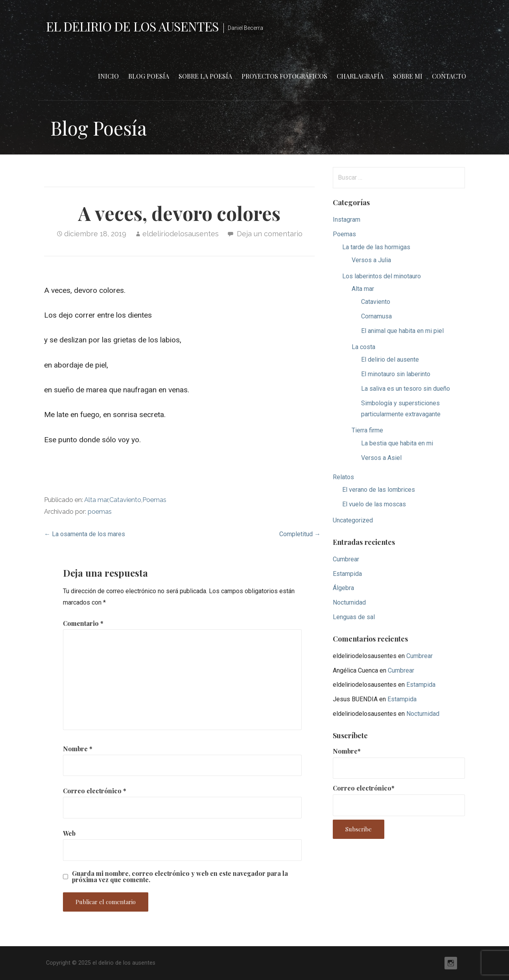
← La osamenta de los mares (85, 534)
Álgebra (343, 588)
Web (69, 833)
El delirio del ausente (390, 359)
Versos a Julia (371, 260)
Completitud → (300, 534)
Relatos (343, 477)
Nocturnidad (349, 602)
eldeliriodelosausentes (181, 234)
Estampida (347, 574)
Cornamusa (376, 316)
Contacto (449, 76)
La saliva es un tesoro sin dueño (406, 389)
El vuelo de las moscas (374, 504)
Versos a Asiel (381, 458)
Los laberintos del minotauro (382, 276)
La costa (363, 347)
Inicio (108, 76)
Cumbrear (346, 559)
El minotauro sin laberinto (396, 374)
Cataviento (125, 500)
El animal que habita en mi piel (402, 331)
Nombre (78, 749)
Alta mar (96, 500)
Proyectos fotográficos (284, 76)
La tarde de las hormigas (376, 247)
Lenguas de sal (354, 617)
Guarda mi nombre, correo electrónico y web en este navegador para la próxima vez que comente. (180, 877)
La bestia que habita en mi (397, 443)
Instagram (347, 220)
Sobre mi (408, 76)
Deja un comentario (270, 234)
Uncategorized (353, 520)
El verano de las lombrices (379, 490)
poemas (100, 512)
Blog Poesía (149, 76)
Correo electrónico (95, 791)
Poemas (154, 500)
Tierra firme (367, 430)
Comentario (83, 623)
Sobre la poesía (205, 76)
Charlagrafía (360, 76)
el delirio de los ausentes (132, 26)
